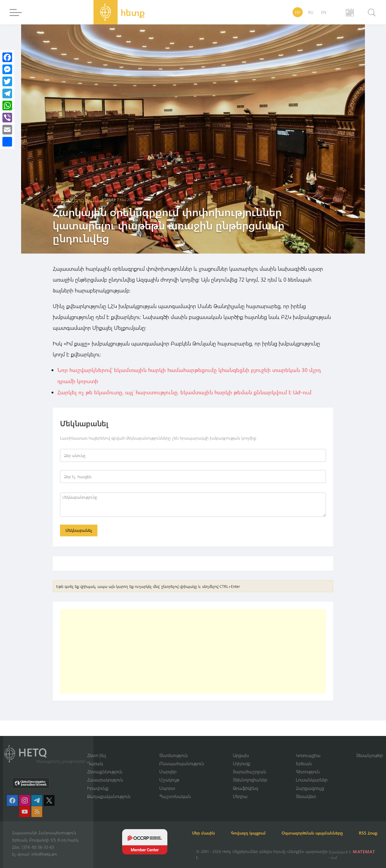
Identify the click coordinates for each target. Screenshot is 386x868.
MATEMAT (364, 852)
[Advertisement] (193, 652)
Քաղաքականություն (109, 789)
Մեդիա (240, 789)
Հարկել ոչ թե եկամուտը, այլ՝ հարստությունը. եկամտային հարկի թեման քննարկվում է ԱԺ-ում (184, 392)
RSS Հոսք (205, 833)
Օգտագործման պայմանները (323, 826)
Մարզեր (168, 764)
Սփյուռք (242, 756)
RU (311, 12)
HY (298, 12)
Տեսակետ (306, 789)
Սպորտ (167, 781)
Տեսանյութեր (370, 747)
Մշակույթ (169, 772)
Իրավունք (98, 781)
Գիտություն (308, 764)
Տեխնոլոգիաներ (250, 772)
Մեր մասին (207, 826)
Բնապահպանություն (182, 756)
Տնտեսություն (174, 747)
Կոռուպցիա (308, 747)
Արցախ (241, 747)
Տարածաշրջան (250, 764)
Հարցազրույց (310, 781)
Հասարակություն (105, 772)
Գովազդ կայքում (256, 826)
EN (324, 12)
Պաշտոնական (175, 789)
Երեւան (304, 756)
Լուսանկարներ (312, 772)
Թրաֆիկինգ (245, 781)
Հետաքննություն (105, 764)
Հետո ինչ (97, 747)
